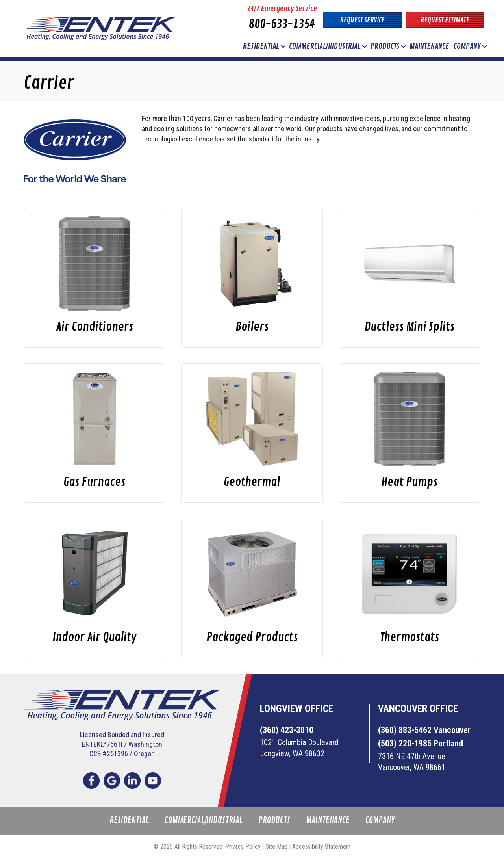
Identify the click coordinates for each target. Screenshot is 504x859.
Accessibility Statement (321, 847)
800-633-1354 (282, 24)
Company (467, 46)
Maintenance (429, 46)
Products (385, 46)
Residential (261, 46)
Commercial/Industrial (325, 46)
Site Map (276, 847)
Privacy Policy (243, 847)
